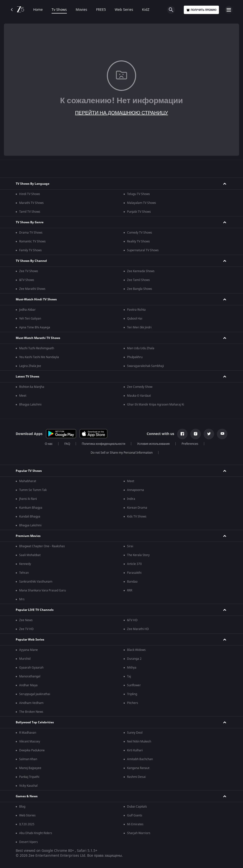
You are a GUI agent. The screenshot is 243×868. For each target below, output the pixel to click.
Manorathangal (30, 676)
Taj (129, 676)
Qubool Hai (135, 319)
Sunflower (134, 685)
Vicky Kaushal (28, 786)
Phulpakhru (135, 357)
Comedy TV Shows (140, 233)
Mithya (132, 668)
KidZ (146, 10)
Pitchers (133, 703)
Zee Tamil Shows (138, 280)
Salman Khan (28, 759)
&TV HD (132, 620)
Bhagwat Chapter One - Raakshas (42, 546)
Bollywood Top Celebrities (35, 722)
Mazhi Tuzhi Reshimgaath (37, 348)
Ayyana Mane (29, 650)
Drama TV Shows (31, 233)
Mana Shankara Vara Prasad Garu (43, 590)
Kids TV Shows (137, 517)
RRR (130, 590)
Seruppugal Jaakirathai (35, 694)
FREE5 (101, 10)
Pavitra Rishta (136, 310)
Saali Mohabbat (30, 555)
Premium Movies (28, 536)
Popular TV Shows (29, 471)
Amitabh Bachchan (140, 759)
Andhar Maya (28, 685)
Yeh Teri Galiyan (30, 319)
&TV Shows (27, 280)
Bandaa (132, 582)
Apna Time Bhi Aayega (35, 327)
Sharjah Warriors (139, 833)
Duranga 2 (134, 659)
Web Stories (27, 815)
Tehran (24, 573)
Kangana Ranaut (138, 768)
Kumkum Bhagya (31, 508)
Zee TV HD (26, 629)
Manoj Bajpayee (30, 768)
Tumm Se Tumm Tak (33, 490)
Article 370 (134, 564)
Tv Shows (59, 10)
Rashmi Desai (136, 777)
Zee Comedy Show (140, 387)
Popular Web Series (30, 640)
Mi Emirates (135, 824)
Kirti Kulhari (135, 750)
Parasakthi (134, 573)
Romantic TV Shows (32, 241)
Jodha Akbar (27, 310)
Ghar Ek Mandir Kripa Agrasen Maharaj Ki (156, 405)
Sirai (130, 546)
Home (38, 10)
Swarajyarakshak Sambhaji (145, 366)
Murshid (25, 659)
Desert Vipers (29, 842)
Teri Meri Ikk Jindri (139, 327)
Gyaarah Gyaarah (31, 668)
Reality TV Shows (138, 241)
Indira (131, 499)
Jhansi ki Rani (28, 499)
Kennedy (25, 564)
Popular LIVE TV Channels (35, 610)
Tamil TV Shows (30, 212)
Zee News (26, 620)
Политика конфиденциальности (104, 444)
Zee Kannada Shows (141, 271)
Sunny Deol (135, 733)
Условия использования (153, 444)
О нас (49, 444)
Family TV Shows (30, 250)
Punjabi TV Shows (139, 212)
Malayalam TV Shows (142, 203)
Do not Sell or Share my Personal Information (122, 453)
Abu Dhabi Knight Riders (36, 833)
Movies (81, 10)
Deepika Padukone (32, 750)
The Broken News (31, 712)
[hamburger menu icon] (229, 10)
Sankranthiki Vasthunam (36, 582)
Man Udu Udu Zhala (141, 348)
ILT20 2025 (27, 824)
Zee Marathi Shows (32, 289)
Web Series (124, 10)
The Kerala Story (138, 555)
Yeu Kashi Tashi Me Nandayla (39, 357)
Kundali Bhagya (30, 517)
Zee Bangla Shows (140, 289)
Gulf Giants (135, 815)
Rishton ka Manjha (32, 387)
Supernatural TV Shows (143, 250)
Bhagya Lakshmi (30, 405)
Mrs (22, 599)
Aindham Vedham (31, 703)
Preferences (190, 444)
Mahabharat (28, 481)
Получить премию (201, 10)
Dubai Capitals (137, 807)
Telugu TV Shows (138, 194)
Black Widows (136, 650)
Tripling (132, 694)
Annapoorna (136, 490)
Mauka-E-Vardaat (139, 396)
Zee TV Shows (29, 271)
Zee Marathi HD (138, 629)
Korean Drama (137, 508)
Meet (23, 396)
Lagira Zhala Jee (30, 366)
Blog (22, 807)
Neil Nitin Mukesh (139, 742)
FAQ (67, 444)
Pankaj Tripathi (29, 777)
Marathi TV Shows (31, 203)
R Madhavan (28, 733)
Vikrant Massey (30, 742)
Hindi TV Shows (30, 194)
